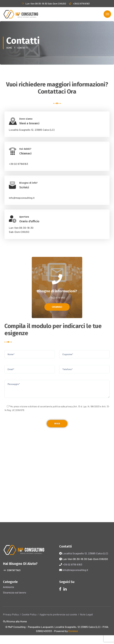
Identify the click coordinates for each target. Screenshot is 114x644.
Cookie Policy (29, 614)
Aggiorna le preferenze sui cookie (58, 614)
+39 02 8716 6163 (79, 3)
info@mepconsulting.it (22, 198)
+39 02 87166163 (18, 164)
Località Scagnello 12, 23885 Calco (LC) (32, 130)
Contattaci (12, 570)
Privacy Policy (11, 614)
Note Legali (86, 614)
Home (10, 48)
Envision (73, 631)
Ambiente (9, 587)
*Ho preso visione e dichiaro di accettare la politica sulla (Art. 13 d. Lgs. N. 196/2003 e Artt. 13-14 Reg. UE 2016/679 (57, 408)
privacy (69, 406)
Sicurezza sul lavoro (15, 592)
